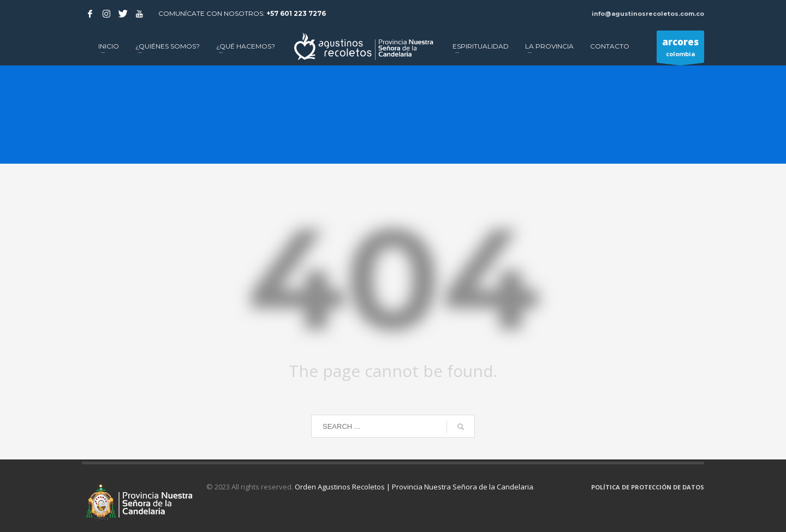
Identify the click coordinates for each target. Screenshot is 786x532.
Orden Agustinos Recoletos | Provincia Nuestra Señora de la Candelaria (414, 487)
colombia (680, 49)
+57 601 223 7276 (296, 13)
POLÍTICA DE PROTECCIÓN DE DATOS (648, 487)
